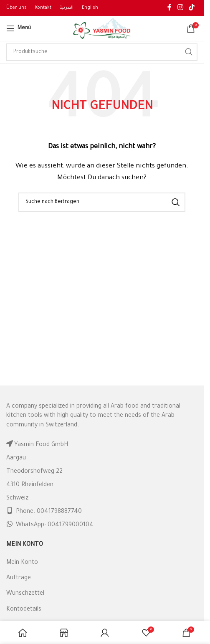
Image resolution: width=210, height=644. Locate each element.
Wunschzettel (25, 594)
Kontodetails (24, 610)
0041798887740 (59, 512)
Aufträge (19, 578)
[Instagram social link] (180, 8)
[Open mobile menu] (19, 28)
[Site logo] (102, 29)
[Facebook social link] (170, 8)
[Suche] (102, 52)
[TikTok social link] (192, 8)
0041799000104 (71, 525)
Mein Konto (22, 563)
